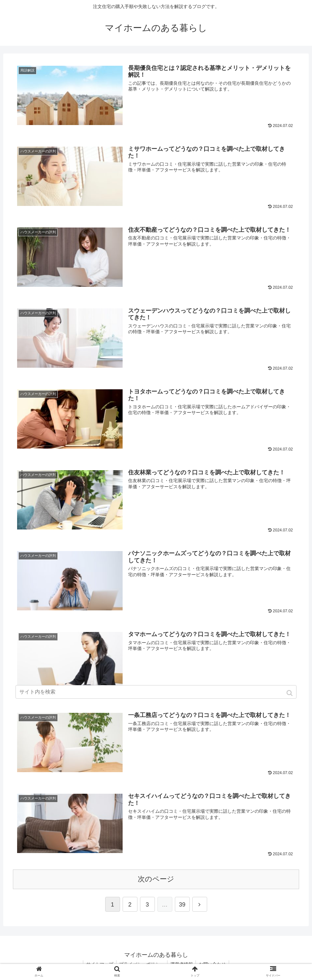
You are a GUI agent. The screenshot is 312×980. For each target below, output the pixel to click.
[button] (290, 693)
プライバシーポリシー (141, 962)
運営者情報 (182, 962)
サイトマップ (98, 962)
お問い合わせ (214, 962)
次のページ (156, 877)
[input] (156, 692)
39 (182, 903)
